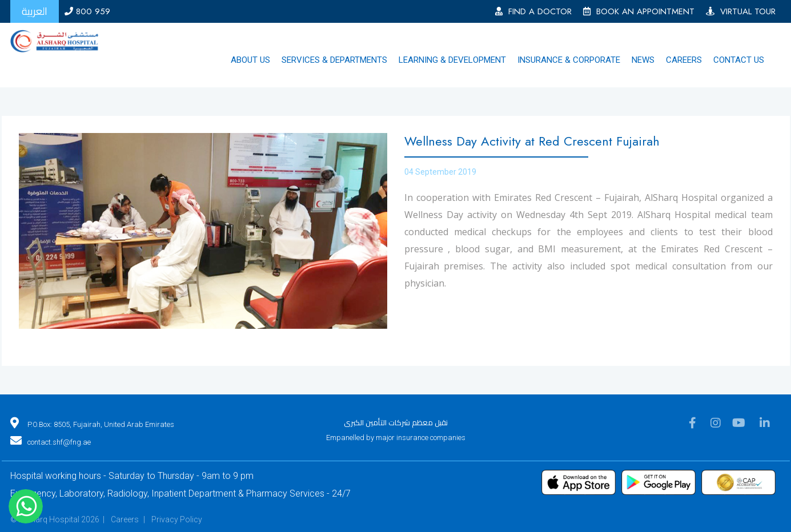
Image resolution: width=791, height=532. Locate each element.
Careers (125, 519)
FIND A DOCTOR (533, 11)
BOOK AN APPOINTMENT (639, 11)
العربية (35, 11)
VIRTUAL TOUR (741, 11)
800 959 (87, 11)
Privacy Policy (177, 519)
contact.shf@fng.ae (59, 442)
